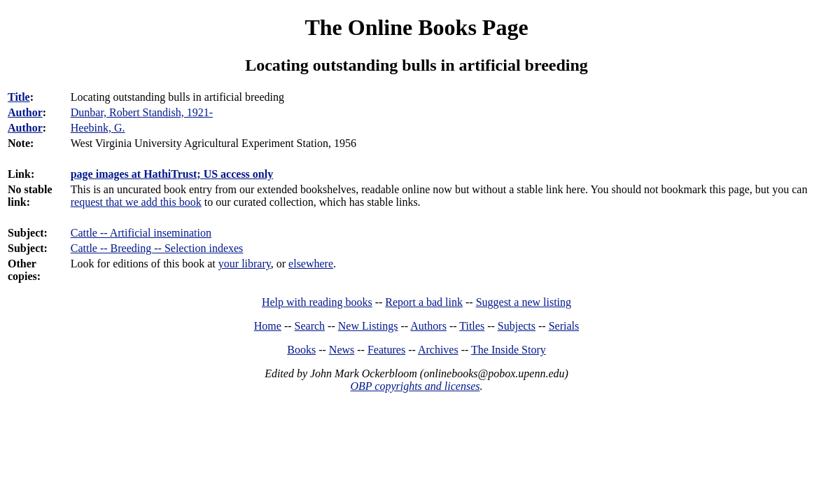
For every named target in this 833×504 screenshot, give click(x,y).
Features (386, 350)
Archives (438, 350)
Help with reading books (317, 302)
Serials (564, 326)
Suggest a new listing (524, 302)
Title (19, 97)
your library (245, 264)
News (342, 350)
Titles (472, 326)
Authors (428, 326)
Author (25, 112)
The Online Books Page (416, 27)
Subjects (517, 326)
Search (310, 326)
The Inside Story (509, 350)
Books (301, 350)
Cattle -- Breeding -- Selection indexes (157, 248)
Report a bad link (424, 302)
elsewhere (311, 264)
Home (268, 326)
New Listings (368, 326)
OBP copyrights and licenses (415, 386)
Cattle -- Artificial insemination (141, 233)
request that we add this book (136, 202)
